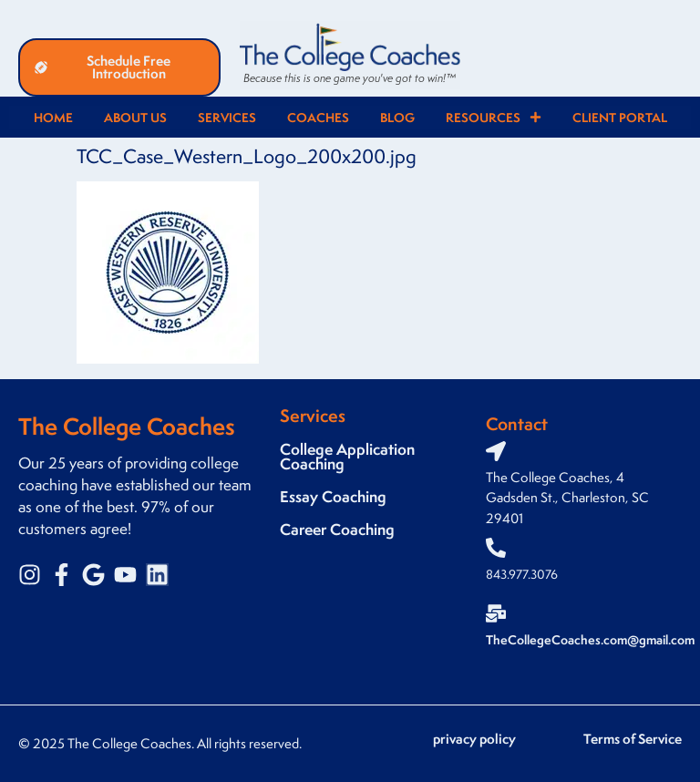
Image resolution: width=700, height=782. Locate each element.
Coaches (318, 117)
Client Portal (620, 117)
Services (227, 117)
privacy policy (474, 739)
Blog (397, 117)
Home (53, 117)
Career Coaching (337, 529)
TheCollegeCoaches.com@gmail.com (590, 639)
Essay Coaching (333, 496)
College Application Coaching (347, 456)
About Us (135, 117)
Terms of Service (633, 739)
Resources (494, 117)
